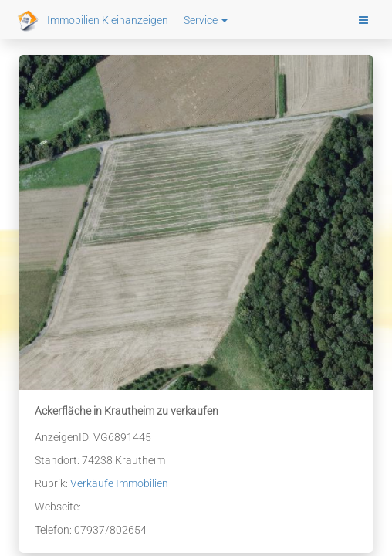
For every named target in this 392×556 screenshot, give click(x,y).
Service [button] (206, 20)
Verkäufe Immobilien (119, 483)
